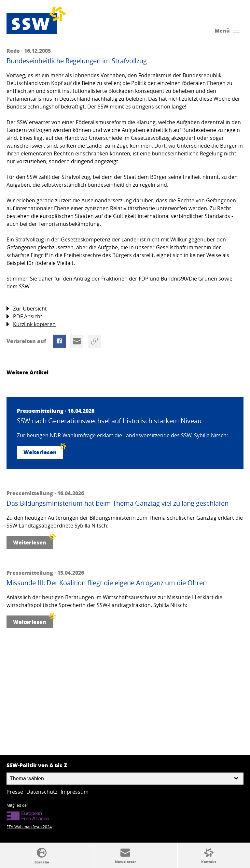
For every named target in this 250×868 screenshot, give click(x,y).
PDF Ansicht (24, 317)
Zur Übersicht (27, 309)
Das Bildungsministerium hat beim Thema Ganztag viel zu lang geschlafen (118, 503)
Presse (15, 792)
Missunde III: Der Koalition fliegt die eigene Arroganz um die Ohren (107, 583)
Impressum (75, 792)
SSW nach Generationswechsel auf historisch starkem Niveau (109, 421)
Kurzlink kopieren (31, 324)
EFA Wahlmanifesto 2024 (29, 827)
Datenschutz (42, 792)
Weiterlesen (43, 451)
